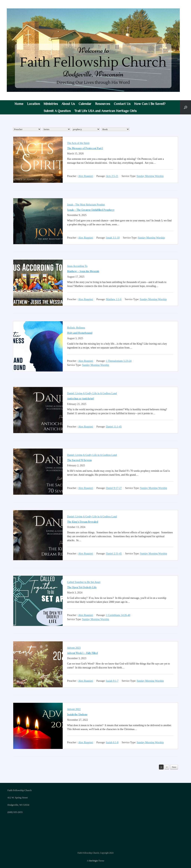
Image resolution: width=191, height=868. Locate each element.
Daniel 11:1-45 (114, 427)
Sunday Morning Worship (150, 176)
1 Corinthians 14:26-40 (118, 615)
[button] (185, 107)
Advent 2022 (74, 709)
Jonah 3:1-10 (113, 238)
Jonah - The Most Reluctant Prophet (86, 205)
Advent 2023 (74, 648)
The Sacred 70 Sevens (79, 460)
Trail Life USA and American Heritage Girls (105, 111)
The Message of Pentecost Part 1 (85, 148)
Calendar (85, 104)
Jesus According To (77, 266)
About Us (68, 104)
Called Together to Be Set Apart (84, 582)
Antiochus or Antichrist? (81, 399)
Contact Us (122, 104)
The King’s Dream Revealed (83, 522)
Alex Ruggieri (86, 176)
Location (33, 104)
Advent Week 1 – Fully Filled (82, 653)
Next (174, 767)
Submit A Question (57, 111)
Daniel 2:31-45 (114, 554)
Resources (103, 104)
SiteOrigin (93, 861)
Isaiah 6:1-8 (112, 742)
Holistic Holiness (76, 328)
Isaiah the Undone (77, 714)
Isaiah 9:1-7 (112, 681)
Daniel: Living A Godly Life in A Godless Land (92, 393)
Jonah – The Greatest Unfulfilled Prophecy (91, 210)
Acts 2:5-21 (112, 176)
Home (19, 104)
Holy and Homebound (80, 333)
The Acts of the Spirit (78, 143)
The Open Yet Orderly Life (82, 587)
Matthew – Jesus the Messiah (83, 271)
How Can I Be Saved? (150, 104)
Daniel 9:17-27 (114, 488)
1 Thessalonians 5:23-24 (119, 361)
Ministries (51, 104)
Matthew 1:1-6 (114, 299)
